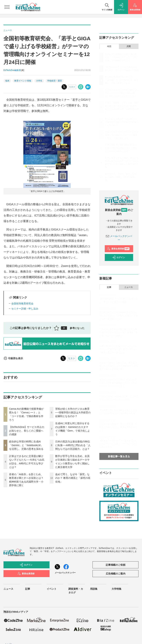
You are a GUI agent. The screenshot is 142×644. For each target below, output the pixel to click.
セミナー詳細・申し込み (25, 309)
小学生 (39, 81)
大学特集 (116, 589)
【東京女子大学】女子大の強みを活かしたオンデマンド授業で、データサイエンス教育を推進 (118, 444)
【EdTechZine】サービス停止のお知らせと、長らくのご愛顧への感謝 (27, 431)
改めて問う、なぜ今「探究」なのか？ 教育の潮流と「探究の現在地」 (73, 478)
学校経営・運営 (55, 81)
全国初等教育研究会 (22, 304)
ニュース (129, 287)
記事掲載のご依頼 (116, 565)
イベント (52, 589)
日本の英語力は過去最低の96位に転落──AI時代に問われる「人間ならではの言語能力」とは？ (73, 445)
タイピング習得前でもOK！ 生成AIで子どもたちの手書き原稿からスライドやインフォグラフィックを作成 (118, 383)
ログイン (118, 257)
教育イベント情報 (23, 81)
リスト (72, 87)
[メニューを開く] (7, 7)
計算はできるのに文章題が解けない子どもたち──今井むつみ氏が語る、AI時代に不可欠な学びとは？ (122, 93)
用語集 (94, 589)
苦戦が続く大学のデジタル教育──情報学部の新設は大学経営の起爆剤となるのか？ (73, 412)
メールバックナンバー (65, 573)
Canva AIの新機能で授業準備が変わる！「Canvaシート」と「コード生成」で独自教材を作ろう (122, 57)
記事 (109, 287)
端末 (7, 81)
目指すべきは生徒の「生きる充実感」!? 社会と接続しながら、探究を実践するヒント (118, 427)
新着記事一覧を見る (119, 456)
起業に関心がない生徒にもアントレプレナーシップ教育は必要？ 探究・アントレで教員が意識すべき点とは (118, 349)
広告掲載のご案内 (116, 574)
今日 (109, 46)
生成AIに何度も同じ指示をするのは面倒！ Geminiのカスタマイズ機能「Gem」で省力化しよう (122, 135)
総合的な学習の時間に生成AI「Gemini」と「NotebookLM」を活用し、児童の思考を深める (26, 445)
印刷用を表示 (13, 358)
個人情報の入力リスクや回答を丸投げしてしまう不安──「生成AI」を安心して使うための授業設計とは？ (119, 316)
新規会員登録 (118, 249)
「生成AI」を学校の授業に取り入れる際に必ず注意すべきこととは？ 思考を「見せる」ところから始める (118, 332)
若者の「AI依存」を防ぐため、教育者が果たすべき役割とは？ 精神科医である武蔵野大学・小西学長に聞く (118, 366)
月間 (129, 46)
